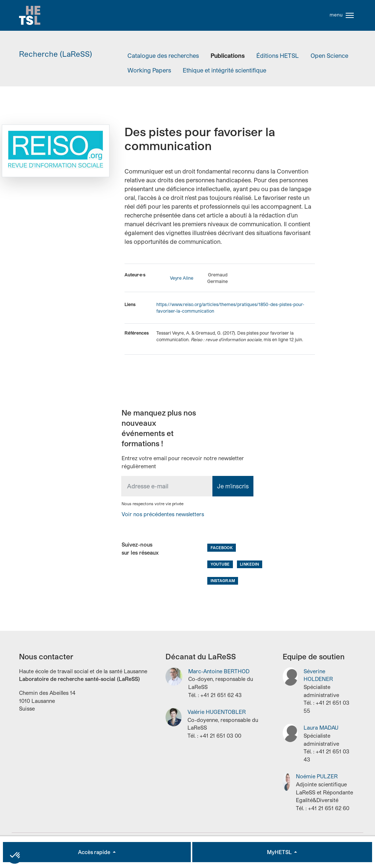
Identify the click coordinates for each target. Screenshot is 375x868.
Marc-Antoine (219, 676)
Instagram (223, 585)
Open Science (329, 60)
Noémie (317, 781)
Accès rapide (95, 852)
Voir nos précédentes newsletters (163, 519)
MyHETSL (280, 852)
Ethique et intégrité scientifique (224, 74)
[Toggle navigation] (350, 18)
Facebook (222, 552)
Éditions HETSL (278, 60)
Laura (321, 732)
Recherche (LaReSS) (56, 58)
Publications (228, 60)
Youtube (220, 568)
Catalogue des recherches (163, 60)
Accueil (32, 18)
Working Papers (149, 74)
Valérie (217, 717)
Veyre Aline (182, 283)
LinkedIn (249, 568)
